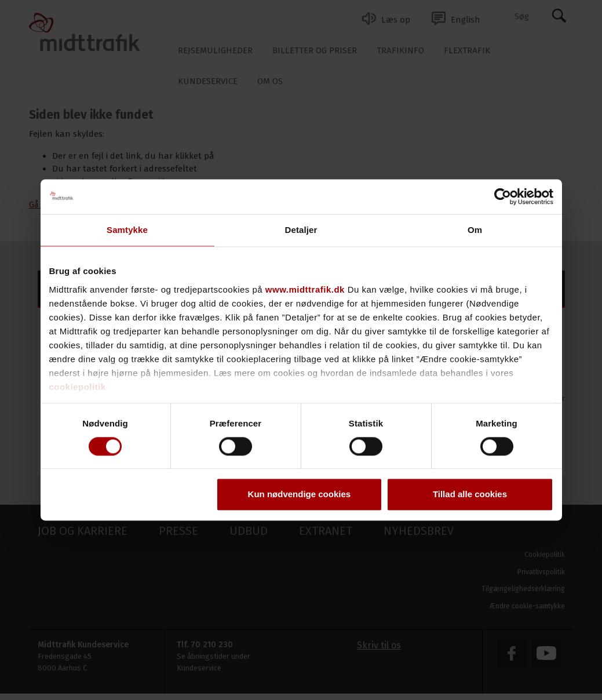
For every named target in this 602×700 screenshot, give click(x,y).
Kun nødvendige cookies (300, 495)
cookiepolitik (78, 387)
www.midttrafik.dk (305, 289)
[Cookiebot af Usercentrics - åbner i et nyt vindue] (503, 196)
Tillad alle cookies (470, 495)
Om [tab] (475, 230)
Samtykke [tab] (127, 230)
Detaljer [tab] (301, 230)
